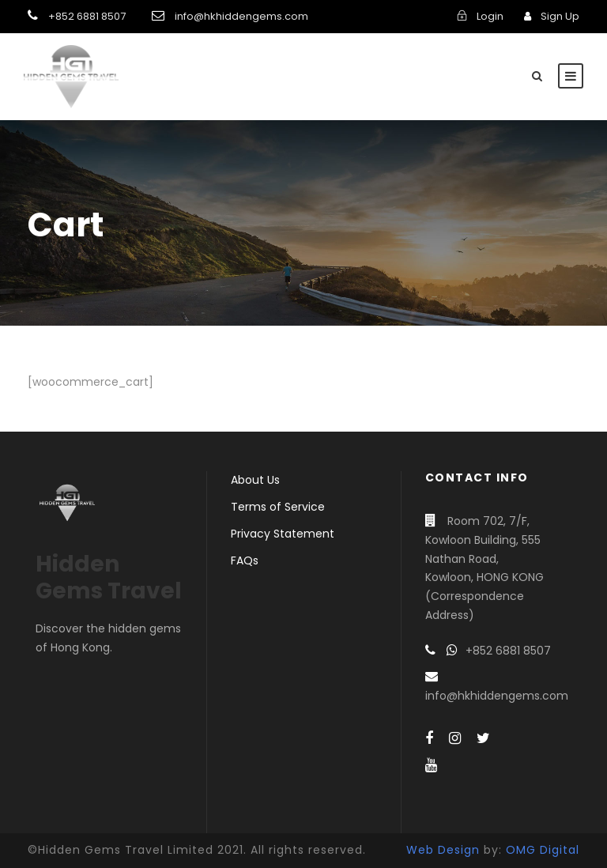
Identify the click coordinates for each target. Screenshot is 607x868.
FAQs (245, 560)
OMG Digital (543, 850)
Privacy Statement (283, 534)
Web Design (443, 850)
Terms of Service (278, 507)
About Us (255, 480)
